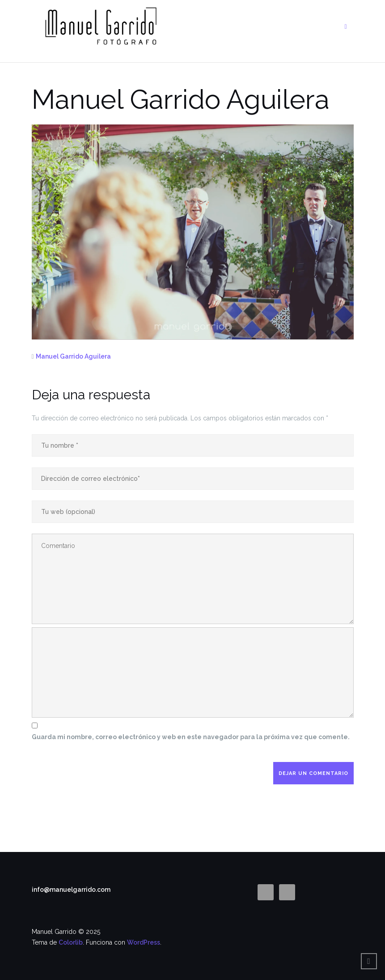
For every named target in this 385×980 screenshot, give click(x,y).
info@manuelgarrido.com (71, 890)
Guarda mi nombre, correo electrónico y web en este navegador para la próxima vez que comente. (191, 737)
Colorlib (71, 942)
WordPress (144, 942)
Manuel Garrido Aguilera (73, 356)
